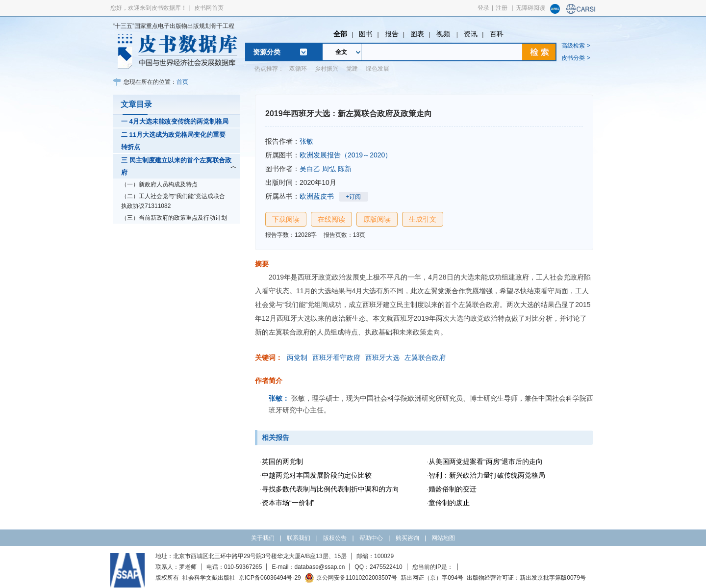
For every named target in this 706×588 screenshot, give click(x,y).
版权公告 (335, 538)
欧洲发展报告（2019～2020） (346, 155)
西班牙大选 (382, 358)
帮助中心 (371, 538)
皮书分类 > (576, 58)
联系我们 (299, 538)
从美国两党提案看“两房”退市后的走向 (486, 461)
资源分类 (267, 52)
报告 (392, 34)
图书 (366, 34)
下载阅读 (286, 219)
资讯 (471, 34)
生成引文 (423, 219)
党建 (352, 69)
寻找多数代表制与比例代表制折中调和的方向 (330, 489)
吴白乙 (310, 169)
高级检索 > (576, 46)
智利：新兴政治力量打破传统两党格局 (487, 475)
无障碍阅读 (530, 8)
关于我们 (263, 538)
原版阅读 (377, 219)
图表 (417, 34)
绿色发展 (378, 69)
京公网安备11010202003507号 (351, 578)
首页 (182, 82)
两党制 (297, 358)
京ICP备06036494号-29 (270, 578)
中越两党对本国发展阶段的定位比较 (317, 475)
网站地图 (443, 538)
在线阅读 (331, 219)
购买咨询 (407, 538)
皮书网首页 (209, 8)
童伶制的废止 (449, 503)
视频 (444, 34)
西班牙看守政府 (336, 358)
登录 (483, 8)
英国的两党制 (282, 461)
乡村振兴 (327, 69)
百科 (497, 34)
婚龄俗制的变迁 (453, 489)
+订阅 (353, 197)
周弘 (329, 169)
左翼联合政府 (425, 358)
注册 (502, 8)
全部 (340, 34)
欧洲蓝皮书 (317, 196)
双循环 (298, 69)
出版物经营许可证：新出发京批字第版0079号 (526, 578)
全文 (341, 52)
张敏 (306, 141)
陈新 (345, 169)
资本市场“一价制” (288, 503)
